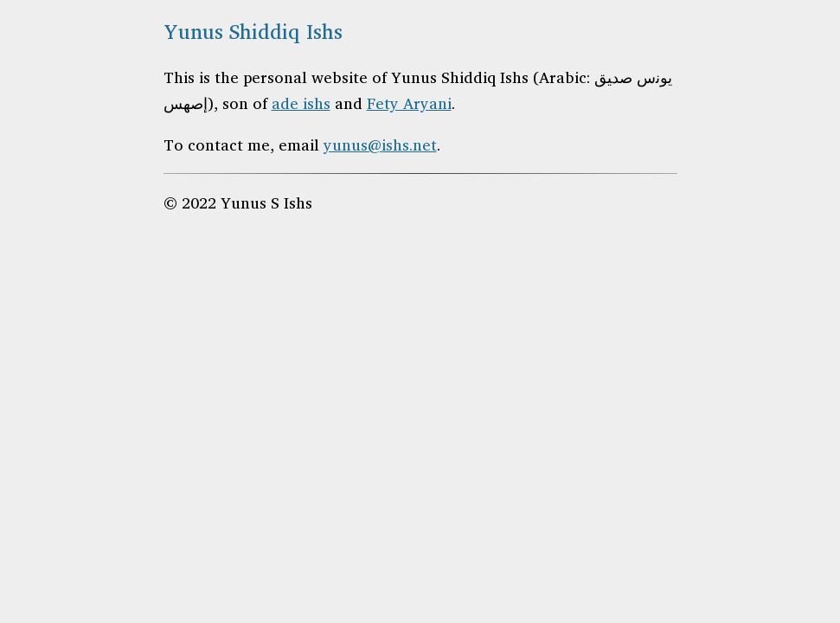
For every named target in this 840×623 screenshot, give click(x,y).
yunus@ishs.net (380, 145)
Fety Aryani (409, 103)
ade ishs (301, 103)
